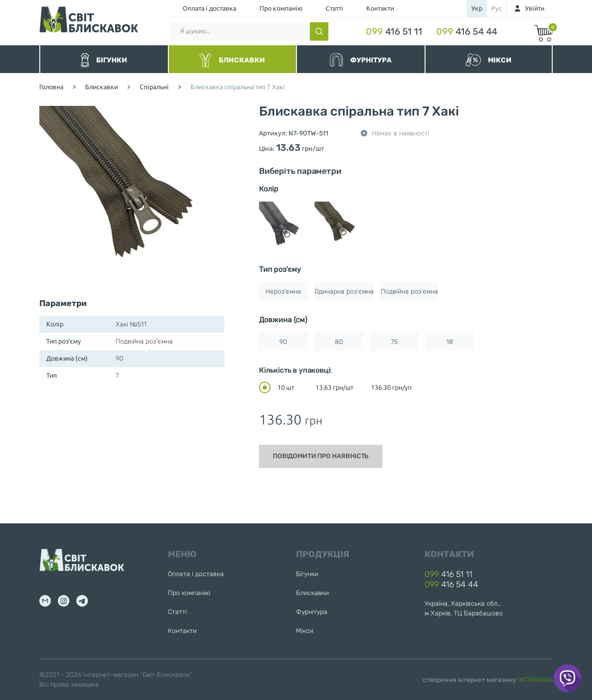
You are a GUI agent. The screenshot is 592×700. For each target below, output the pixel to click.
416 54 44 (467, 31)
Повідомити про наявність (321, 456)
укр (477, 8)
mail (45, 601)
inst (64, 601)
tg (82, 601)
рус (496, 8)
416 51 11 (394, 31)
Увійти (535, 8)
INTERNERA (535, 680)
